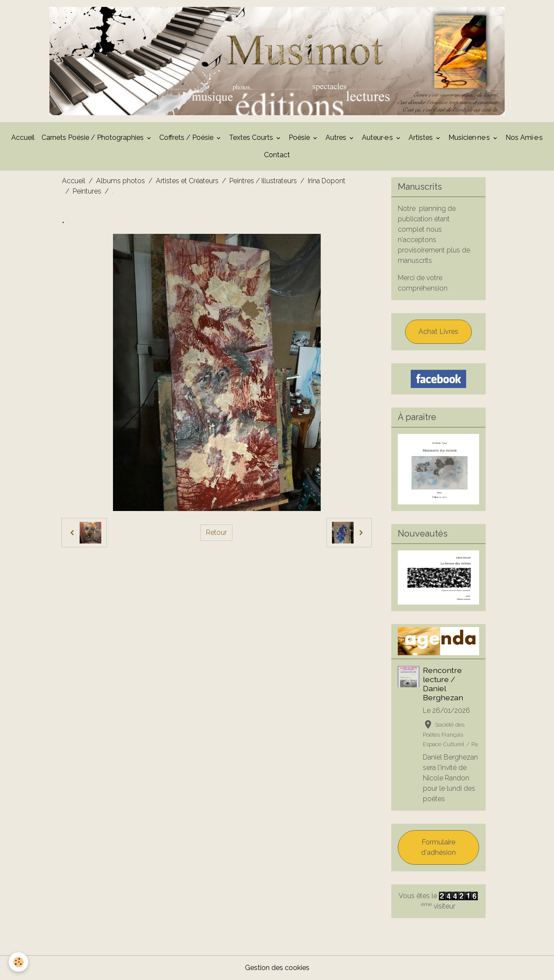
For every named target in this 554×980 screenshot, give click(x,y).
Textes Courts (252, 137)
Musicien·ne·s (470, 137)
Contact (277, 155)
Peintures (87, 191)
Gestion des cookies (277, 968)
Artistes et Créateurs (187, 181)
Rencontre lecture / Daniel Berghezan (443, 684)
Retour (216, 532)
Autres (337, 137)
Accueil (23, 137)
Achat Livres (438, 332)
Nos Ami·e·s (524, 137)
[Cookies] (18, 962)
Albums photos (121, 181)
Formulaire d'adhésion (438, 847)
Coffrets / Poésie (187, 137)
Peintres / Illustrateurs (263, 181)
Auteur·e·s (378, 137)
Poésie (300, 137)
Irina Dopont (327, 181)
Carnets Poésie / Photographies (93, 137)
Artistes (422, 137)
